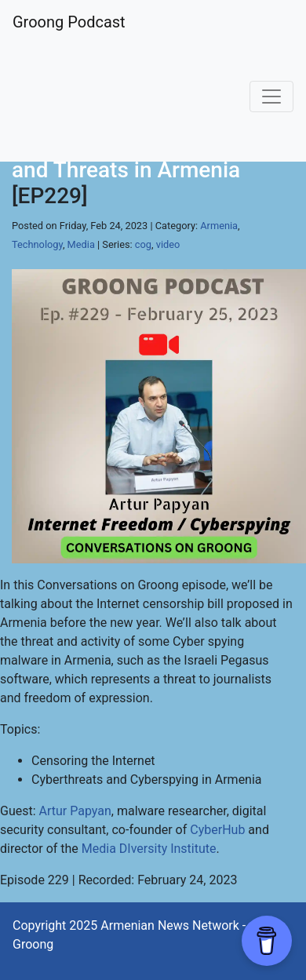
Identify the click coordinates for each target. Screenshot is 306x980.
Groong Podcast (69, 22)
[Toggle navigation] (271, 97)
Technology (37, 244)
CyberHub (217, 830)
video (168, 244)
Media (81, 244)
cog (143, 244)
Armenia (219, 226)
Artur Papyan (75, 811)
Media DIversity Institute (149, 849)
